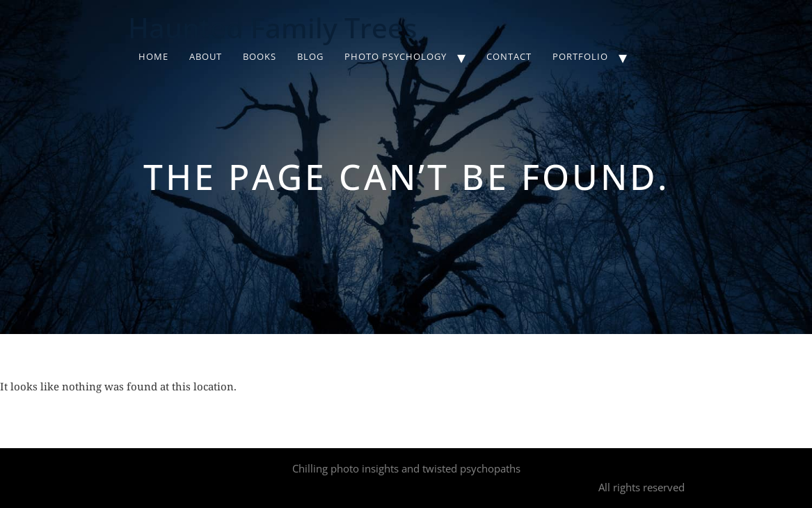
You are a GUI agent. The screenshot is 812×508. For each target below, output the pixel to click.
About (206, 56)
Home (153, 56)
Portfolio (580, 56)
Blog (310, 56)
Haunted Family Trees (272, 27)
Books (260, 56)
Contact (509, 56)
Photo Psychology (396, 56)
